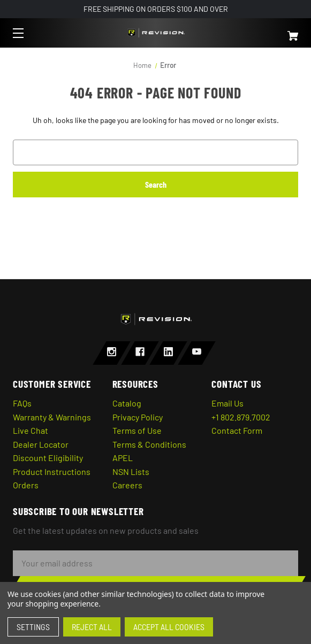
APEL (123, 458)
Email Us (227, 403)
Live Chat (31, 430)
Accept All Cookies (169, 627)
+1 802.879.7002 (241, 417)
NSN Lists (131, 471)
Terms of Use (137, 430)
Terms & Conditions (149, 444)
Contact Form (237, 430)
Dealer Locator (41, 444)
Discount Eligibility (48, 458)
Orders (26, 485)
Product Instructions (52, 471)
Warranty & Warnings (52, 417)
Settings (33, 627)
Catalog (127, 403)
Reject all (92, 627)
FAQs (22, 403)
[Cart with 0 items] (270, 31)
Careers (127, 485)
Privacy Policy (138, 417)
